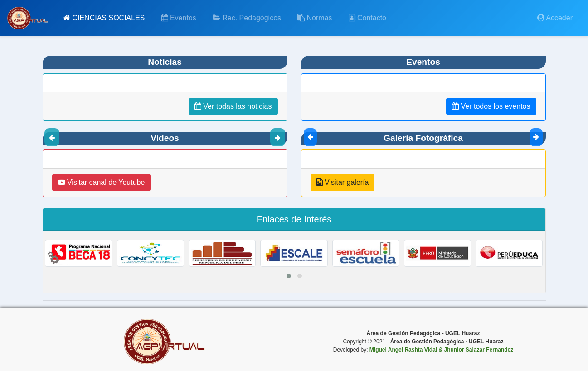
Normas (315, 18)
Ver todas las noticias (233, 106)
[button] (289, 276)
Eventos (179, 18)
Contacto (367, 18)
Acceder (555, 18)
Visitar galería (343, 182)
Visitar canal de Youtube (102, 182)
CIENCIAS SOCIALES (104, 18)
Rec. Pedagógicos (247, 18)
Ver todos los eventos (491, 106)
